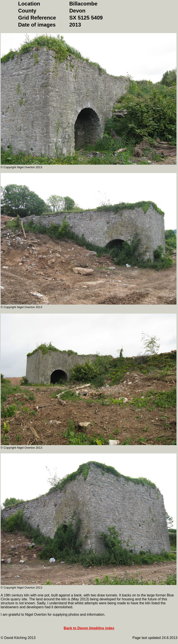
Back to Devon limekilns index (89, 628)
